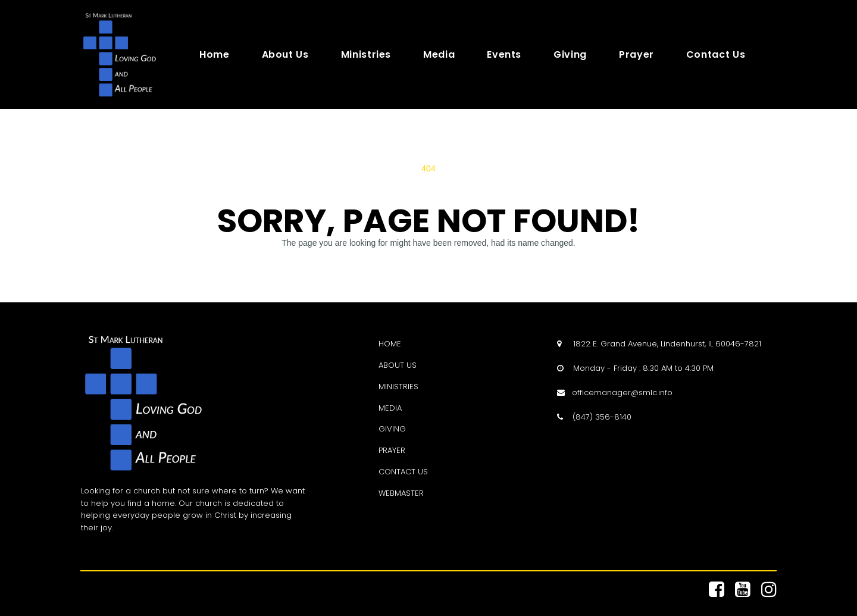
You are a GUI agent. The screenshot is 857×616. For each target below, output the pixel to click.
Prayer (637, 55)
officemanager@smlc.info (622, 393)
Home (215, 55)
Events (504, 55)
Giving (570, 55)
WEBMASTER (401, 493)
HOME (390, 344)
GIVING (392, 429)
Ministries (366, 55)
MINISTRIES (398, 387)
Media (439, 55)
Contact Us (716, 55)
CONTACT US (403, 472)
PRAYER (392, 450)
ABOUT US (398, 365)
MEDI (388, 408)
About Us (285, 55)
